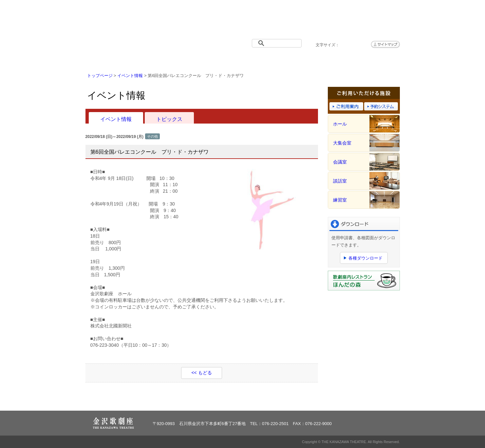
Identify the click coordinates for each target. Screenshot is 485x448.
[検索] (278, 43)
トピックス (169, 119)
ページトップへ (380, 401)
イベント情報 (164, 60)
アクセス (374, 60)
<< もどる (201, 373)
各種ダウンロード (365, 258)
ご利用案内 (269, 60)
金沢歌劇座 (120, 22)
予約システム (321, 60)
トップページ (112, 60)
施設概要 (216, 60)
